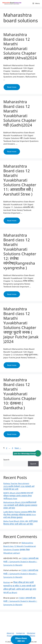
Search (6, 460)
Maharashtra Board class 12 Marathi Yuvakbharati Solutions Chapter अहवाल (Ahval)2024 (20, 46)
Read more (14, 88)
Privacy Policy (12, 636)
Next (18, 448)
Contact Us (20, 633)
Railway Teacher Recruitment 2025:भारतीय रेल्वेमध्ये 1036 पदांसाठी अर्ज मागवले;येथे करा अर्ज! (19, 486)
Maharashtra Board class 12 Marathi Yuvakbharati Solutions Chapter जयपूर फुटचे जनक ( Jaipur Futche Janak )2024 (21, 325)
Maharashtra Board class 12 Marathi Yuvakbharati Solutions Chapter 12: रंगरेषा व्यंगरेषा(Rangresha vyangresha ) (20, 251)
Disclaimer (31, 633)
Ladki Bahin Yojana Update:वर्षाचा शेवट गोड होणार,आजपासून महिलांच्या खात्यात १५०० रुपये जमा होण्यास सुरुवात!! (20, 515)
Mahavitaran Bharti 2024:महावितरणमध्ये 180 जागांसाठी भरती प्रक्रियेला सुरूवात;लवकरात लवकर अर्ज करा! (20, 505)
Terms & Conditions (27, 636)
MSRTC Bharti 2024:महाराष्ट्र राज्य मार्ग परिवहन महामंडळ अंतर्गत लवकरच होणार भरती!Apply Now (18, 496)
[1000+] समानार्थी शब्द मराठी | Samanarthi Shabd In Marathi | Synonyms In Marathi (21, 562)
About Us (10, 633)
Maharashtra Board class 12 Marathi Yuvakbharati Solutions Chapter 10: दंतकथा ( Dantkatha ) (20, 394)
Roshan (7, 582)
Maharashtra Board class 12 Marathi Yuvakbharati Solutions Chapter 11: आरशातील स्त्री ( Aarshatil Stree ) (20, 180)
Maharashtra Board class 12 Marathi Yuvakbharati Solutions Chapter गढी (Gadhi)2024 (20, 113)
